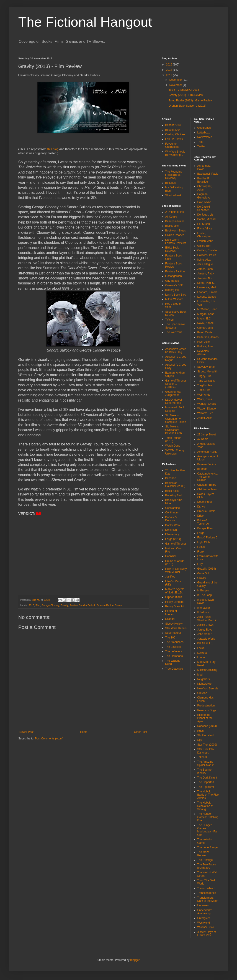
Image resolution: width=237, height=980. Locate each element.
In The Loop (205, 595)
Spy (200, 740)
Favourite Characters (172, 145)
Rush (201, 731)
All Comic (171, 217)
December (176, 80)
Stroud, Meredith (207, 372)
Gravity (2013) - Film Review (186, 95)
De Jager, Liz (205, 215)
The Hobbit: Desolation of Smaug (205, 806)
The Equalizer (206, 787)
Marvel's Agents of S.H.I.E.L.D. (175, 591)
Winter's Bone (206, 927)
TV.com (170, 320)
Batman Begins (207, 464)
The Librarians (174, 656)
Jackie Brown (205, 625)
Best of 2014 (173, 130)
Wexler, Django (207, 409)
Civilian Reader (174, 235)
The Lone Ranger (208, 847)
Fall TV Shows (174, 139)
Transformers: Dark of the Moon (208, 899)
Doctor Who (172, 525)
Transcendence (207, 893)
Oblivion (202, 693)
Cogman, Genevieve (204, 196)
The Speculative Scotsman (175, 326)
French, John (205, 241)
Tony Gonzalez (206, 381)
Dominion (171, 530)
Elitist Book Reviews (172, 249)
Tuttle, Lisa (204, 390)
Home (84, 732)
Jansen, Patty (206, 274)
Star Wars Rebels (176, 628)
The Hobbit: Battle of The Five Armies (208, 795)
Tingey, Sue (205, 376)
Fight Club (204, 542)
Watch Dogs (173, 446)
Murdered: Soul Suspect (175, 409)
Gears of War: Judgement (174, 393)
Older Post (140, 732)
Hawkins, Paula (207, 255)
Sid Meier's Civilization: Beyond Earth (174, 430)
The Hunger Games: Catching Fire (208, 817)
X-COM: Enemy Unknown (175, 452)
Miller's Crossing (207, 670)
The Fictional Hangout (85, 22)
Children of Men (207, 489)
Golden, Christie (207, 250)
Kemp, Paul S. (206, 283)
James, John (205, 269)
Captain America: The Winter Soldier (208, 477)
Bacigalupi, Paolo (208, 174)
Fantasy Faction (175, 271)
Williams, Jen (205, 413)
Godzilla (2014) (207, 569)
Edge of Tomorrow (203, 522)
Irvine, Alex (204, 260)
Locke (201, 648)
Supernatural (173, 633)
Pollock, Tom (205, 346)
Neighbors (204, 679)
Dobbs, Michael (207, 219)
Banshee (171, 478)
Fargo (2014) (173, 539)
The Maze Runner (203, 854)
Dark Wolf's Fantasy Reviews (176, 241)
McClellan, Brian (207, 309)
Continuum (172, 513)
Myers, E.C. (205, 319)
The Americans (174, 642)
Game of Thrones (176, 544)
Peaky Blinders (174, 602)
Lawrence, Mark (207, 287)
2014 (170, 70)
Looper (202, 657)
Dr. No (201, 507)
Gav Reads (172, 281)
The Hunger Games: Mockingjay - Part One (208, 830)
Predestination (206, 706)
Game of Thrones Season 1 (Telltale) (176, 384)
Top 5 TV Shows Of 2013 (184, 90)
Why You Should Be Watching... (175, 153)
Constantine (173, 508)
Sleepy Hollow (174, 624)
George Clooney (50, 605)
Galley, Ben (204, 246)
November (176, 85)
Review (73, 605)
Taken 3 (202, 757)
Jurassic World (206, 639)
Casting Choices (175, 134)
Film (38, 605)
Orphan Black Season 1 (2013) (187, 106)
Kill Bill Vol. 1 (205, 643)
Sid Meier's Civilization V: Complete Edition (176, 419)
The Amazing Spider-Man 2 (206, 763)
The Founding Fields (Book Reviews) (174, 175)
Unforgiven (204, 918)
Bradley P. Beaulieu (204, 180)
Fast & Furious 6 (207, 538)
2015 (170, 65)
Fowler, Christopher (204, 235)
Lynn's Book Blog (176, 295)
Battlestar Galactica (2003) (175, 485)
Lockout (202, 653)
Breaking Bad (173, 495)
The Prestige (205, 860)
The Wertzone (174, 332)
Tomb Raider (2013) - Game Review (191, 101)
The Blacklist (173, 647)
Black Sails (172, 491)
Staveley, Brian (206, 367)
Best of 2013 (173, 125)
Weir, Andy (204, 395)
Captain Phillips (207, 485)
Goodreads (204, 128)
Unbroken (203, 905)
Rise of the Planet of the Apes (205, 718)
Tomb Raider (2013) (173, 440)
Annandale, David (204, 167)
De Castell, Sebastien (204, 208)
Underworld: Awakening (205, 912)
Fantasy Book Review (174, 265)
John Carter (205, 634)
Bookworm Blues (175, 231)
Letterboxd (204, 133)
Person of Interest (171, 613)
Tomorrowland (206, 888)
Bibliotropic (172, 226)
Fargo (201, 533)
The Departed (206, 782)
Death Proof (205, 502)
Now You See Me (208, 689)
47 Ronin (203, 439)
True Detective (174, 669)
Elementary (172, 534)
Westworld (204, 923)
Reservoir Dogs (207, 710)
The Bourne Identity (205, 771)
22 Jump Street (207, 435)
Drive (201, 516)
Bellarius (170, 183)
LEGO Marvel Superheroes (174, 401)
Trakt (200, 142)
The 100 (170, 638)
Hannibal (171, 556)
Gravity (64, 605)
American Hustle (207, 452)
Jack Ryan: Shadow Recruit (207, 618)
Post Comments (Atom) (49, 739)
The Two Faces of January (207, 866)
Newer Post (26, 732)
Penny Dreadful (175, 606)
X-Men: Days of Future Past (207, 934)
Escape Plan (205, 528)
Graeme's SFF (174, 285)
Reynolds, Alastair (203, 353)
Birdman (202, 469)
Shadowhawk (173, 195)
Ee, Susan (204, 224)
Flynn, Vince (205, 229)
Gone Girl (203, 573)
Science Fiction (105, 605)
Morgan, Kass (206, 314)
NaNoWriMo (205, 137)
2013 (31, 605)
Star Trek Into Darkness (206, 751)
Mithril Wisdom (174, 299)
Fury (200, 564)
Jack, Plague (205, 264)
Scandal (170, 619)
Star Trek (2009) (207, 745)
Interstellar (204, 608)
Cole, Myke (204, 202)
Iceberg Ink (172, 290)
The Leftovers (174, 651)
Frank (201, 552)
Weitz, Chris (205, 399)
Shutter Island (206, 735)
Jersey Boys (205, 630)
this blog (53, 149)
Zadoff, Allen (205, 418)
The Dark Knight (207, 778)
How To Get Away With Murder (176, 570)
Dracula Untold (206, 511)
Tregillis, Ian (205, 385)
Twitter (201, 146)
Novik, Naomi (205, 323)
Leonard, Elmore (207, 292)
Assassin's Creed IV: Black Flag (176, 351)
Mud (200, 675)
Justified (170, 577)
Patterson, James (208, 337)
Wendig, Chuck (207, 404)
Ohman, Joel (205, 328)
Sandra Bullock (87, 605)
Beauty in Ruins (175, 221)
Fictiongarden (174, 276)
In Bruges (203, 591)
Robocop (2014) (207, 726)
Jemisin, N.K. (205, 278)
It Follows (203, 612)
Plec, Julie (204, 342)
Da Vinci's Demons (171, 519)
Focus (201, 547)
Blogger (135, 960)
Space (118, 605)
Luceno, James (207, 297)
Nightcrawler (205, 684)
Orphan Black (174, 597)
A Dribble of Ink (174, 212)
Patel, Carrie (205, 332)
